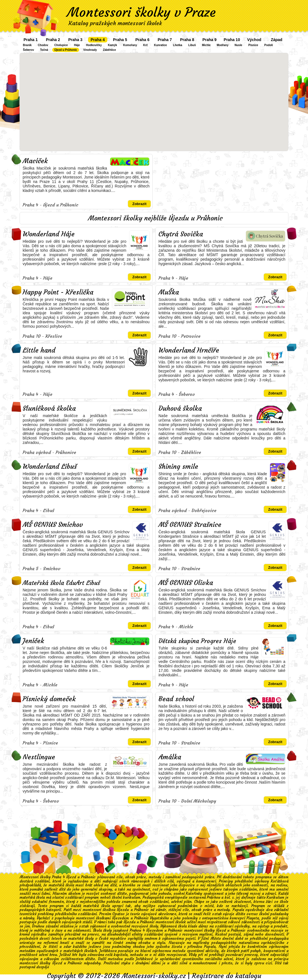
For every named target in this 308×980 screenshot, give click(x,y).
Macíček (35, 161)
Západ (277, 40)
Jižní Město (211, 939)
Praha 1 (31, 40)
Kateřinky (194, 894)
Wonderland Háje (49, 234)
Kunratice (160, 45)
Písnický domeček (49, 699)
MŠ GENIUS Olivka (186, 583)
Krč (145, 45)
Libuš (192, 45)
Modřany (223, 45)
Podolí (269, 45)
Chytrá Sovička (181, 234)
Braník (27, 45)
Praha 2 (53, 40)
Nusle (238, 45)
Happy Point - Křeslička (58, 292)
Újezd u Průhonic (66, 50)
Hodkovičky (94, 45)
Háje (77, 45)
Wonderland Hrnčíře (189, 350)
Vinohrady (90, 50)
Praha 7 (165, 40)
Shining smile (178, 467)
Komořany (130, 45)
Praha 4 (98, 40)
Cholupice (61, 45)
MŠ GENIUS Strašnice (190, 525)
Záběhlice (110, 50)
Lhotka (178, 45)
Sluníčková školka (49, 408)
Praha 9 (209, 40)
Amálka (170, 757)
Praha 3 (75, 40)
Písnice (253, 45)
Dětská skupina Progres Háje (197, 641)
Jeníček (33, 641)
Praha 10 (232, 40)
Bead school (176, 699)
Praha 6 (142, 40)
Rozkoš (221, 934)
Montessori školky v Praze (141, 12)
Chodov (43, 45)
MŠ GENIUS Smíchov (53, 525)
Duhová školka (180, 408)
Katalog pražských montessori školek (115, 23)
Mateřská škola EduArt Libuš (61, 583)
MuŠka (169, 292)
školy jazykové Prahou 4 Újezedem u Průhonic (143, 930)
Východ (254, 40)
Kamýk (112, 45)
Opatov (119, 914)
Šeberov (28, 50)
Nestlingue (39, 757)
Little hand (39, 350)
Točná (44, 50)
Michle (206, 45)
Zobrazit (139, 204)
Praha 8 (187, 40)
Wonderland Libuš (50, 467)
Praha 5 (120, 40)
